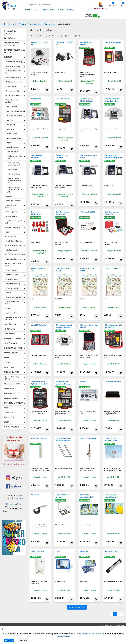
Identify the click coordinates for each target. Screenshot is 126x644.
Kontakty (71, 10)
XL (105, 299)
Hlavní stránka (10, 24)
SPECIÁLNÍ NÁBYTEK (12, 372)
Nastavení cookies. (64, 636)
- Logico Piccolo (11, 236)
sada (106, 525)
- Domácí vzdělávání (12, 86)
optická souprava (60, 582)
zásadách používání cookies (91, 634)
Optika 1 (59, 551)
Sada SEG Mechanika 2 (113, 42)
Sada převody (36, 99)
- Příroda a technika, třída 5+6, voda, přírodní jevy (15, 190)
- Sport (8, 308)
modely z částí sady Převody (39, 129)
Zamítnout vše (22, 641)
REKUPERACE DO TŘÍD (12, 393)
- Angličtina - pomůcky (13, 66)
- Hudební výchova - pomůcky (12, 206)
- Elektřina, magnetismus (14, 116)
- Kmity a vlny (11, 125)
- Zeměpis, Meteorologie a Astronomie (14, 318)
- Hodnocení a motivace (13, 201)
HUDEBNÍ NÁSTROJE (12, 334)
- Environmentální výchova (14, 95)
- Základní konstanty (13, 147)
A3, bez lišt (58, 299)
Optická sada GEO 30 (88, 212)
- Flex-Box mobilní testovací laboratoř (14, 164)
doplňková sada (35, 242)
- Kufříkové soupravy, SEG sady (14, 222)
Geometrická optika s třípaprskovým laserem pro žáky (113, 101)
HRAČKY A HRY (10, 329)
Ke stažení (27, 10)
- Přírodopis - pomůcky (13, 284)
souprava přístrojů (85, 525)
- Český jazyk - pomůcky (13, 77)
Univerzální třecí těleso (113, 382)
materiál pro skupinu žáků (38, 355)
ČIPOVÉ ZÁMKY (10, 389)
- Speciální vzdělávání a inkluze (13, 303)
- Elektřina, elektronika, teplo (15, 157)
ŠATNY (7, 358)
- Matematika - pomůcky (13, 245)
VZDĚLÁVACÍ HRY (10, 324)
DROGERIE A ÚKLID (11, 398)
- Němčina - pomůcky (12, 250)
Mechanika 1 (85, 551)
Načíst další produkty (77, 607)
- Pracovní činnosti (11, 270)
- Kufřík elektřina (13, 169)
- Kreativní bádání (11, 216)
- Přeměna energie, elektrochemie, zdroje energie (15, 181)
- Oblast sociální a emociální (14, 254)
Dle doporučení (36, 36)
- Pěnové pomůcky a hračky (14, 259)
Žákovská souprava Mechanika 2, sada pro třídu (64, 384)
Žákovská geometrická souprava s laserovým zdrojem (64, 327)
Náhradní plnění (10, 38)
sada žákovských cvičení (112, 129)
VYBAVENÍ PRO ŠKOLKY (13, 339)
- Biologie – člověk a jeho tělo (13, 72)
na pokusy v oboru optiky (87, 242)
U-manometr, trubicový (39, 438)
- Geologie (9, 196)
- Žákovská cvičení (12, 152)
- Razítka (8, 293)
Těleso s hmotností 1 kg (89, 438)
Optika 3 (83, 382)
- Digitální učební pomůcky (14, 82)
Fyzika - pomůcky (35, 24)
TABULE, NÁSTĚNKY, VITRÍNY (11, 378)
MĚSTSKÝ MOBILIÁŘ (11, 427)
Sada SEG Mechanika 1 (39, 325)
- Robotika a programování (14, 297)
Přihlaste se (10, 504)
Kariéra (61, 10)
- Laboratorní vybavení (13, 227)
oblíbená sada (84, 582)
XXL (32, 299)
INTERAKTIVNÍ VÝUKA (12, 384)
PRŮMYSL (8, 408)
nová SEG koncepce (110, 72)
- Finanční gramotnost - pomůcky (13, 101)
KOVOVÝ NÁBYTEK (11, 367)
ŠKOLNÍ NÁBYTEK (11, 343)
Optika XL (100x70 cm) (113, 269)
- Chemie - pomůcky (12, 212)
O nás (36, 10)
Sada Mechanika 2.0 (63, 99)
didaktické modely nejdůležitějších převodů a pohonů (88, 74)
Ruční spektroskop (111, 551)
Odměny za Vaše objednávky (10, 32)
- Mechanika (10, 129)
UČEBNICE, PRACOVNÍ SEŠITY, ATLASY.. (12, 44)
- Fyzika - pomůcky (11, 107)
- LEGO (8, 232)
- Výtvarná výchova (11, 313)
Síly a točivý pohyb (38, 551)
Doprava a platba (48, 10)
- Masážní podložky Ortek (14, 241)
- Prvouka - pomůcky (12, 279)
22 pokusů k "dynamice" (87, 186)
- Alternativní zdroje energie (14, 62)
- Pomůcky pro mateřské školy (13, 265)
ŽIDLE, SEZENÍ (9, 417)
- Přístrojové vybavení (12, 288)
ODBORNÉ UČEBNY (11, 353)
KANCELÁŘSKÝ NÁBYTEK (13, 348)
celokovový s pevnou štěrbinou (113, 582)
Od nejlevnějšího (63, 36)
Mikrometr (35, 495)
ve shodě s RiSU (60, 72)
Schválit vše (9, 641)
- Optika (9, 143)
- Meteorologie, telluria (14, 138)
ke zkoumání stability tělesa (63, 468)
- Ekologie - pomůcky (12, 91)
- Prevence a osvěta (12, 275)
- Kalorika (10, 120)
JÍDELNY (7, 362)
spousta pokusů (60, 129)
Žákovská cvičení (49, 24)
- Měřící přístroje (12, 134)
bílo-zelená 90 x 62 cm (62, 525)
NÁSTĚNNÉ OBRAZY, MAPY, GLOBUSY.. (14, 51)
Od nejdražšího (76, 36)
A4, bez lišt (83, 299)
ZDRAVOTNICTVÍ (10, 413)
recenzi (21, 498)
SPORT (7, 422)
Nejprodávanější (49, 36)
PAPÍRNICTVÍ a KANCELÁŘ (14, 403)
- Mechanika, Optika (14, 174)
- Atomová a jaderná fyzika (15, 111)
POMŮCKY (22, 24)
